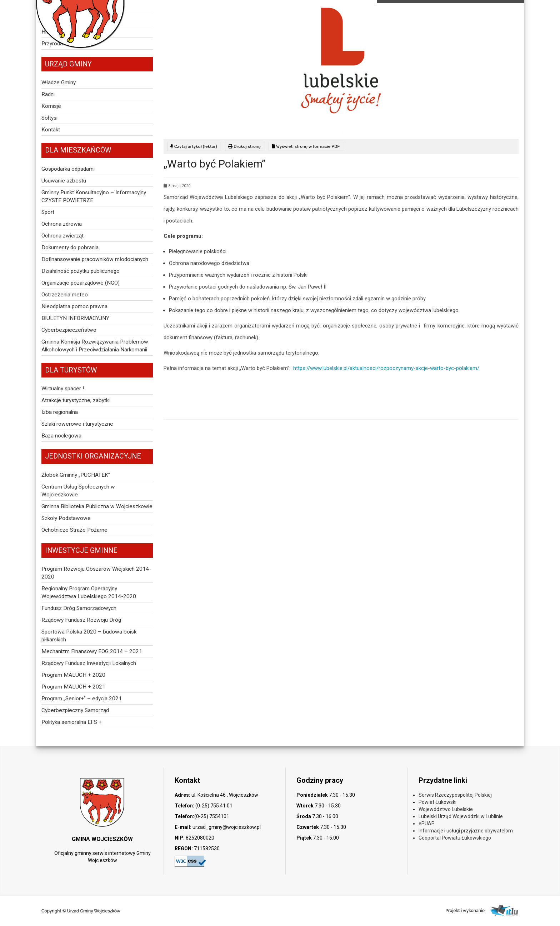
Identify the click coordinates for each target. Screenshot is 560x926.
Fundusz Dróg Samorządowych (79, 608)
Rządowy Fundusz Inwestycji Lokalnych (89, 663)
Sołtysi (49, 118)
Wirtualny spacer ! (63, 389)
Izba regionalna (60, 412)
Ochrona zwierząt (62, 236)
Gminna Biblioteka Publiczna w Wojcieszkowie (97, 506)
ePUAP (427, 824)
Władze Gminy (59, 82)
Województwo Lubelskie (446, 809)
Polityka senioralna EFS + (72, 722)
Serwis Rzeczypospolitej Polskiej (455, 795)
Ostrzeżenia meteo (65, 295)
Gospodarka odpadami (68, 169)
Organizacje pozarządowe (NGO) (81, 283)
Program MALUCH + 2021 (73, 687)
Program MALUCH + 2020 (73, 675)
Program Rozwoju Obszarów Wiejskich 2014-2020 (96, 573)
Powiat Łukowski (437, 802)
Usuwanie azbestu (64, 181)
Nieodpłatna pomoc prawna (74, 306)
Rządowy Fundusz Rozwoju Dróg (81, 620)
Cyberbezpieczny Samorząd (75, 710)
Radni (48, 94)
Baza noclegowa (61, 436)
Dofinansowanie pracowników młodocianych (95, 259)
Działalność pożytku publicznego (81, 271)
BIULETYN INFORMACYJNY (75, 318)
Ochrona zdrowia (62, 224)
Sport (48, 212)
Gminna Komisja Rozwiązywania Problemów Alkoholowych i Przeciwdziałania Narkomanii (95, 346)
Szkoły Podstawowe (66, 518)
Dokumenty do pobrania (70, 247)
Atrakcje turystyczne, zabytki (76, 400)
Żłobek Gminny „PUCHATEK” (76, 475)
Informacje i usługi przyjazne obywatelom (466, 831)
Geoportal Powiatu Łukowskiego (455, 838)
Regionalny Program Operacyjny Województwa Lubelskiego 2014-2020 (89, 592)
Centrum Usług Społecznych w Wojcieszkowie (78, 491)
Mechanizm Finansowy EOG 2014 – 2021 (92, 651)
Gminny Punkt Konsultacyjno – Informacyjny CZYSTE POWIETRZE (94, 196)
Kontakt (51, 130)
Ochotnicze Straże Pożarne (74, 530)
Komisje (51, 106)
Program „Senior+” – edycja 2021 (82, 699)
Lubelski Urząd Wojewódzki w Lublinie (461, 816)
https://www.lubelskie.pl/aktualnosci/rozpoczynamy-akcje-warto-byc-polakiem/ (386, 368)
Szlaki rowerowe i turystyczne (77, 424)
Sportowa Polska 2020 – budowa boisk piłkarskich (89, 636)
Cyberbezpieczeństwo (69, 330)
